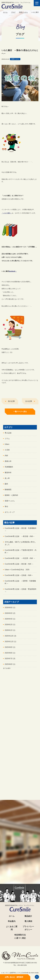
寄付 (6, 508)
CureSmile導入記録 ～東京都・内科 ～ (19, 565)
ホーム (5, 12)
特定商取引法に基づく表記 (20, 936)
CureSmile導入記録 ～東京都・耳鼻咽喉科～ (21, 531)
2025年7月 (10, 660)
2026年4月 (10, 620)
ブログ (13, 12)
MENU (38, 3)
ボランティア (10, 513)
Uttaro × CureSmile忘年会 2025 (17, 571)
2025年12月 (10, 637)
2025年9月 (10, 648)
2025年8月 (10, 654)
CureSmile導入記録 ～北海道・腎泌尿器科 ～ (21, 592)
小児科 (7, 451)
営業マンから (23, 12)
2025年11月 (10, 643)
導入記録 (8, 434)
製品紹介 (28, 916)
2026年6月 (10, 609)
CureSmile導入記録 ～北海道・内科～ (19, 577)
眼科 (6, 485)
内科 (6, 457)
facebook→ (13, 272)
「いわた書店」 (7, 214)
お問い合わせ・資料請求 (14, 977)
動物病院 (8, 491)
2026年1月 (10, 631)
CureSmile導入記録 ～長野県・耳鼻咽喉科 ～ (20, 583)
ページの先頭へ (37, 977)
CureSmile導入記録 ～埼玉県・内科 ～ (20, 560)
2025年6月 (10, 665)
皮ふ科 (7, 479)
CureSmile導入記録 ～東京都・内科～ (20, 538)
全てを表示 (7, 670)
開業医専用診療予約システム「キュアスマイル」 (17, 5)
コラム (7, 440)
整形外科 (8, 474)
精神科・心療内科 (11, 496)
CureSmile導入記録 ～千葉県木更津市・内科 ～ (21, 553)
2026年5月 (10, 614)
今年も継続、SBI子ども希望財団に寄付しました (20, 544)
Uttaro (7, 445)
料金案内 (12, 921)
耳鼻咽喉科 (9, 468)
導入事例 (28, 921)
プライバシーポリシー (28, 928)
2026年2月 (10, 626)
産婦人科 (8, 462)
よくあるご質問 (12, 928)
